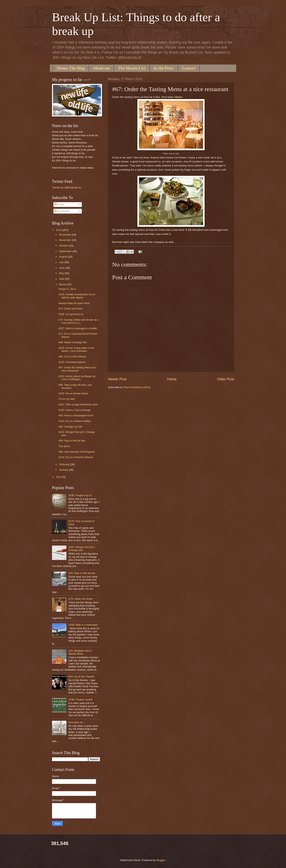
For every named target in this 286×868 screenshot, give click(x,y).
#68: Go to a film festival (72, 356)
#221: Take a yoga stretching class (78, 404)
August (63, 257)
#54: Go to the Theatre (81, 677)
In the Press (164, 68)
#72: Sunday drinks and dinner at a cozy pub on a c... (78, 321)
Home (172, 379)
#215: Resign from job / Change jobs (82, 549)
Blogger (161, 860)
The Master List (132, 68)
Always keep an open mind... (75, 303)
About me (101, 68)
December (65, 235)
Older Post (225, 379)
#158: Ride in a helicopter (83, 625)
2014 (59, 230)
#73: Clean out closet (70, 309)
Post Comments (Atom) (137, 387)
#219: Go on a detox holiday (74, 421)
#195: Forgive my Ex (80, 495)
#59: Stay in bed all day (72, 441)
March (63, 284)
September (66, 251)
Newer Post (117, 379)
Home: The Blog (71, 68)
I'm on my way (67, 399)
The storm (64, 446)
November (65, 240)
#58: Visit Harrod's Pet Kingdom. (77, 452)
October (64, 246)
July (62, 262)
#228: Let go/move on (71, 314)
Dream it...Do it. (67, 289)
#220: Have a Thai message (74, 410)
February (64, 464)
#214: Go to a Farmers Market (76, 457)
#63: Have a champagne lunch (76, 415)
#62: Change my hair (70, 427)
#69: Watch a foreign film (73, 342)
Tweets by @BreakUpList (66, 187)
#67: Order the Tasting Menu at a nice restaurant (77, 369)
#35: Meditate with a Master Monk (80, 652)
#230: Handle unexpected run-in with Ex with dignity (77, 296)
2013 (59, 477)
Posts (59, 204)
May (62, 273)
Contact (189, 68)
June (62, 268)
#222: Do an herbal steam (73, 393)
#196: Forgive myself (80, 699)
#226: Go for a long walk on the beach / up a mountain (76, 349)
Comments (62, 211)
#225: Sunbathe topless (72, 362)
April (62, 279)
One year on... (77, 722)
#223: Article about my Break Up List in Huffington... (77, 378)
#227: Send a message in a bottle (78, 328)
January (64, 470)
